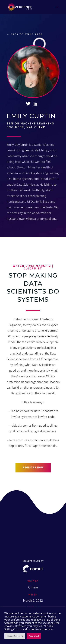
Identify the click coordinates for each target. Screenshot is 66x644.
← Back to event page (25, 34)
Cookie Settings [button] (15, 636)
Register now (33, 467)
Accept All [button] (34, 636)
